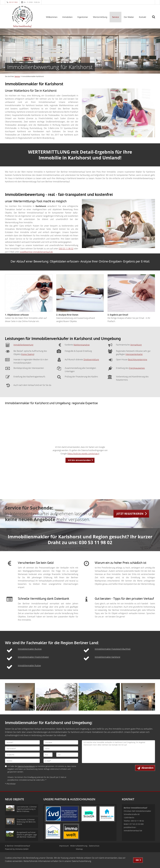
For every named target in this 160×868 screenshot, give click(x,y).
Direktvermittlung (91, 360)
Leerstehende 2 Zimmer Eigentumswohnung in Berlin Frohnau (27, 809)
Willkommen (52, 17)
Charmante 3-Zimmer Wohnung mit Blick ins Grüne (26, 822)
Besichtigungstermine (138, 360)
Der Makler (129, 17)
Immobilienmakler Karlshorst (107, 657)
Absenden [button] (147, 768)
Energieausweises (137, 368)
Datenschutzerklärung (26, 766)
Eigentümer (83, 17)
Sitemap (79, 849)
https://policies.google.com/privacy (83, 454)
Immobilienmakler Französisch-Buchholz (113, 649)
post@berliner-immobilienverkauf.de (36, 252)
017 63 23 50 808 (136, 824)
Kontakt (143, 17)
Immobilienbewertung (23, 345)
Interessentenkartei (134, 354)
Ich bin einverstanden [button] (79, 460)
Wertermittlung (100, 17)
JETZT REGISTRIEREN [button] (130, 514)
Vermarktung (136, 345)
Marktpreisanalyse (82, 345)
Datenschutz (94, 846)
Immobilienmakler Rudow (29, 665)
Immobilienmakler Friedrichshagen (33, 657)
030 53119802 (13, 2)
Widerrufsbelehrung (79, 846)
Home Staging (28, 354)
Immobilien (67, 17)
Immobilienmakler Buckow (30, 649)
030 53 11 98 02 (66, 249)
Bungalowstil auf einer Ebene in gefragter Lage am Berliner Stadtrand (27, 835)
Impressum (64, 846)
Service (115, 17)
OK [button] (137, 860)
